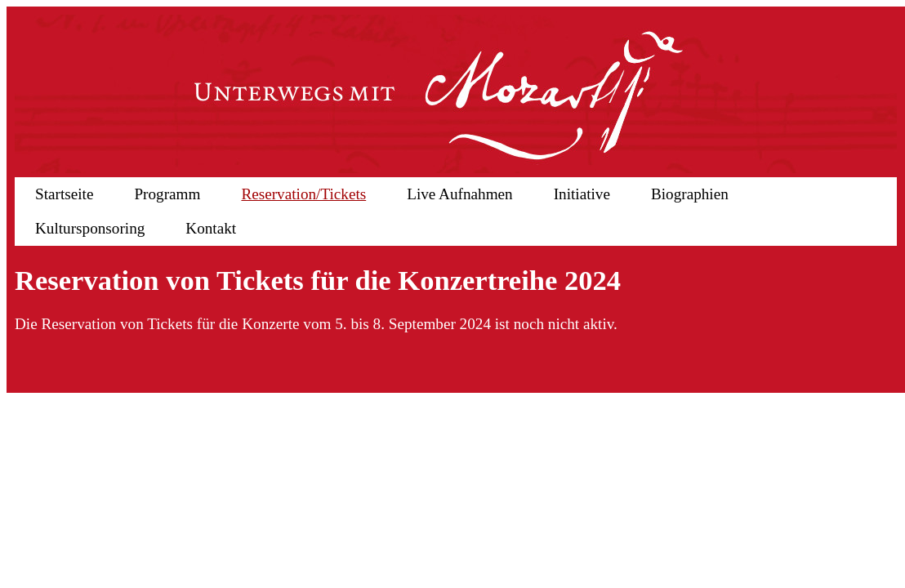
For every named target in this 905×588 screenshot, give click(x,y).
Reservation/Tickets (303, 194)
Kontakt (211, 228)
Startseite (64, 194)
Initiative (582, 194)
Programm (167, 194)
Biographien (690, 194)
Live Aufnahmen (459, 194)
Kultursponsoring (90, 228)
